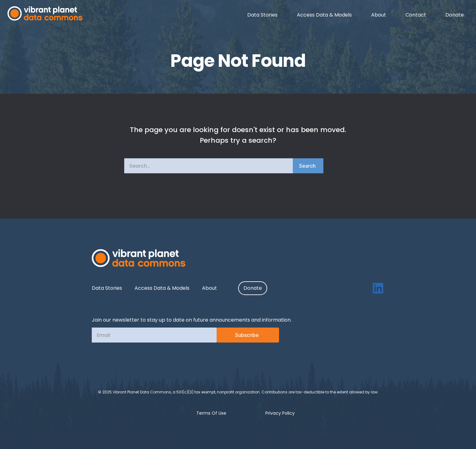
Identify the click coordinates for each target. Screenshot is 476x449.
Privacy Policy (280, 413)
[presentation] (169, 360)
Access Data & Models (162, 288)
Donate (253, 288)
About (209, 288)
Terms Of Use (211, 413)
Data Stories (107, 288)
